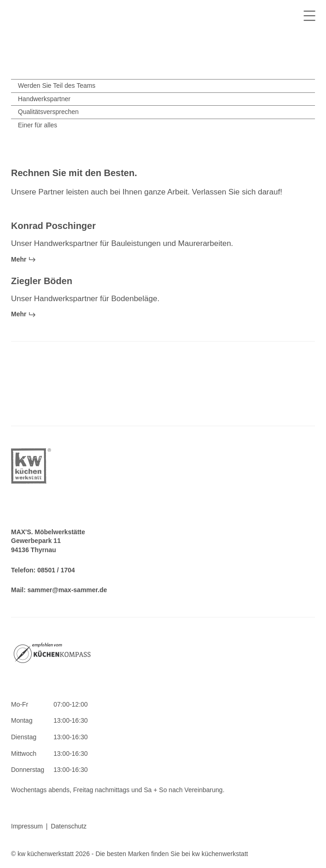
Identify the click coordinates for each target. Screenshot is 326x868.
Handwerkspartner (44, 99)
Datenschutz (69, 826)
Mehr (24, 259)
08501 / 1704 (56, 570)
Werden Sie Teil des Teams (57, 86)
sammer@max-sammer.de (67, 590)
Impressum (27, 826)
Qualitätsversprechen (48, 112)
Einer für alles (38, 125)
